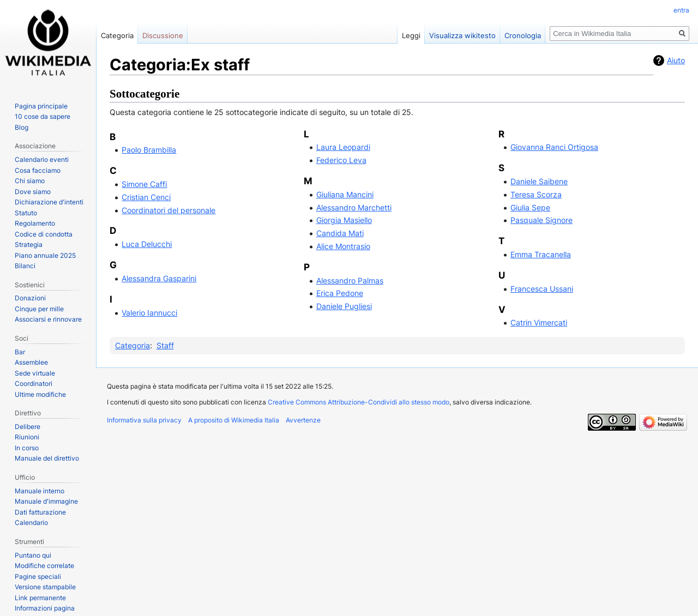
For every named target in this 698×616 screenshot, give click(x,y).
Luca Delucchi (147, 244)
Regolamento (35, 223)
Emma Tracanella (541, 254)
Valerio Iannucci (149, 313)
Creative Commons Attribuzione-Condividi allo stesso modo (359, 402)
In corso (27, 448)
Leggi (411, 35)
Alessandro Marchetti (354, 207)
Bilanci (25, 266)
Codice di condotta (44, 234)
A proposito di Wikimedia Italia (234, 420)
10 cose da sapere (43, 116)
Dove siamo (33, 192)
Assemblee (31, 362)
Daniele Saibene (539, 181)
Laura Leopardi (343, 147)
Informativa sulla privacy (144, 420)
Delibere (28, 427)
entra (681, 10)
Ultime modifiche (40, 394)
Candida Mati (340, 233)
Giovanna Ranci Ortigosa (554, 147)
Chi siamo (30, 181)
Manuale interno (40, 491)
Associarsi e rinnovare (48, 319)
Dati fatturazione (40, 512)
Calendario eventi (42, 159)
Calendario (31, 523)
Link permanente (40, 598)
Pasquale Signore (541, 220)
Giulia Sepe (530, 207)
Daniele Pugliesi (344, 306)
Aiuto (676, 60)
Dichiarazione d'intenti (49, 202)
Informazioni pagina (45, 608)
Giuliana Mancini (345, 194)
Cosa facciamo (38, 170)
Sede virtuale (35, 373)
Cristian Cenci (146, 197)
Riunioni (27, 437)
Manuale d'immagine (46, 501)
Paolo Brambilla (149, 150)
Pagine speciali (38, 576)
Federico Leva (341, 160)
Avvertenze (303, 420)
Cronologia (523, 35)
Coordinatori (34, 384)
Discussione (163, 35)
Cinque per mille (39, 309)
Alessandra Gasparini (159, 278)
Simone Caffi (144, 184)
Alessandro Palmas (350, 280)
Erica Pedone (340, 293)
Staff (165, 345)
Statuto (26, 213)
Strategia (29, 244)
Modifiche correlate (44, 566)
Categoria (133, 345)
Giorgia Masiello (344, 220)
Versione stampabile (45, 587)
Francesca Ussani (542, 289)
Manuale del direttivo (47, 458)
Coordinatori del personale (169, 210)
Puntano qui (33, 555)
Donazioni (30, 298)
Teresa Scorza (536, 194)
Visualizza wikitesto (462, 35)
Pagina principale (41, 106)
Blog (22, 127)
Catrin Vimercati (539, 322)
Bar (20, 352)
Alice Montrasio (343, 246)
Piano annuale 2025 (45, 255)
